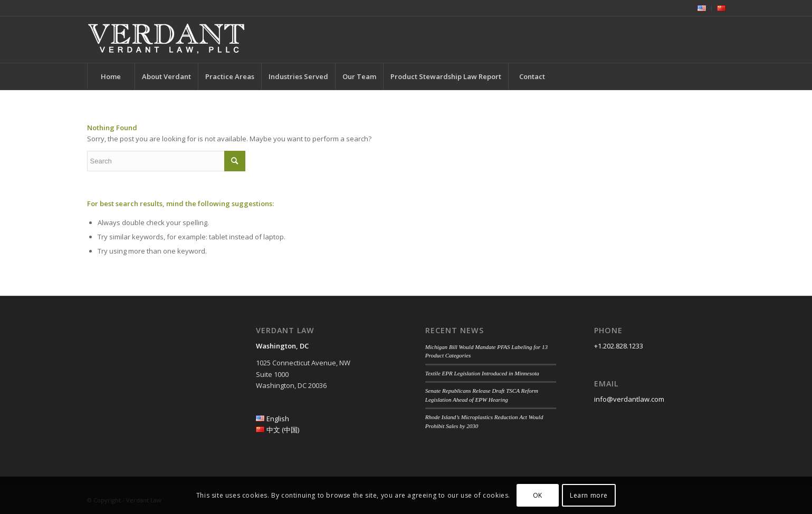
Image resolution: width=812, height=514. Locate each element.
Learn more (589, 495)
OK (538, 495)
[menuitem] (702, 8)
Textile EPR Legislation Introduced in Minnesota (482, 373)
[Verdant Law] (166, 40)
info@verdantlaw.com (629, 399)
